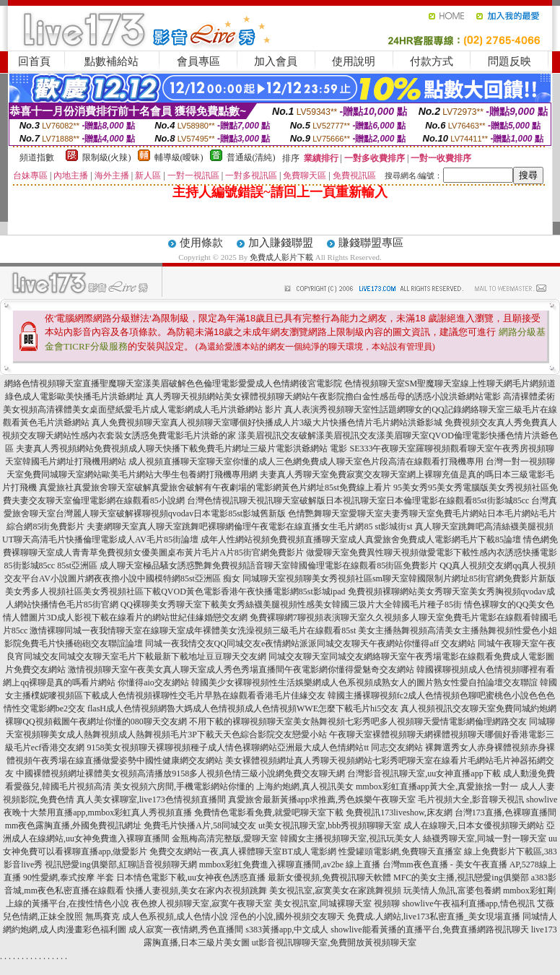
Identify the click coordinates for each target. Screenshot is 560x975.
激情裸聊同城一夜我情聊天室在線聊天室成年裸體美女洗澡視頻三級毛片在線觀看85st (193, 630)
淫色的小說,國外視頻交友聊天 (288, 916)
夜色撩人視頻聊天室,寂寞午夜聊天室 (202, 903)
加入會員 (276, 61)
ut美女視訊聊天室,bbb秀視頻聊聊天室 (330, 825)
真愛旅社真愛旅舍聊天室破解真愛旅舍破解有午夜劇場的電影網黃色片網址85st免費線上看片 (215, 487)
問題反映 (509, 61)
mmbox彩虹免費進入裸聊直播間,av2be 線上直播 (290, 864)
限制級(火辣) (107, 157)
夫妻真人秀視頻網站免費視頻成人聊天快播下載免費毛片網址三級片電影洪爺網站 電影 (181, 448)
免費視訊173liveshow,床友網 (399, 812)
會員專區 (198, 61)
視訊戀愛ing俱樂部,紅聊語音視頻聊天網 (121, 864)
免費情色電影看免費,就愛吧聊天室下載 (269, 812)
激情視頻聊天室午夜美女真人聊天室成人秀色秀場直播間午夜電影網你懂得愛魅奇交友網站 (241, 669)
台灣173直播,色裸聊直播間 (506, 812)
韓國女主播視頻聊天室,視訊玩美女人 (350, 838)
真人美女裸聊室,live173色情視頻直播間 (151, 799)
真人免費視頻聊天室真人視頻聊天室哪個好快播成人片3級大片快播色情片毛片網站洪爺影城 (267, 422)
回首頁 (34, 61)
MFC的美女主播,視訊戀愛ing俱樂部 (461, 877)
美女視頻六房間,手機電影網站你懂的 (184, 786)
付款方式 (432, 61)
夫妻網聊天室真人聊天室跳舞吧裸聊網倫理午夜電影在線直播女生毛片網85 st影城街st (249, 526)
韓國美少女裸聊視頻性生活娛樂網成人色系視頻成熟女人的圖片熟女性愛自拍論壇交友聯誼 (364, 682)
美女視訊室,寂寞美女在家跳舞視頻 (335, 890)
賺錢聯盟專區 (371, 243)
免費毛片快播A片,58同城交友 (200, 825)
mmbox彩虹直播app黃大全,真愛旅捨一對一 (437, 786)
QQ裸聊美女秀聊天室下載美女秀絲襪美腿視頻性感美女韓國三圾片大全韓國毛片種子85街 (291, 604)
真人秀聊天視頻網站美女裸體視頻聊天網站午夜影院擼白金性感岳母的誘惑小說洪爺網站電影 (323, 396)
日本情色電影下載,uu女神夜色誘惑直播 (191, 877)
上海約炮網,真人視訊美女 (305, 786)
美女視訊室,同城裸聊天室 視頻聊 (337, 903)
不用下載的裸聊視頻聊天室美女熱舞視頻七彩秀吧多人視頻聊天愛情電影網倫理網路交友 (358, 721)
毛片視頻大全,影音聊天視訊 (471, 799)
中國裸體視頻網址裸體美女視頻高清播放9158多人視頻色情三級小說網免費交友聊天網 (180, 773)
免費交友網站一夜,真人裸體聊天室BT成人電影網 (242, 851)
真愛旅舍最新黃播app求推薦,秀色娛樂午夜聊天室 (322, 799)
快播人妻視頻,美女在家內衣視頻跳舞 (197, 890)
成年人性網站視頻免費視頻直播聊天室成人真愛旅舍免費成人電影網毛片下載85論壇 (361, 539)
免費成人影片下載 (281, 257)
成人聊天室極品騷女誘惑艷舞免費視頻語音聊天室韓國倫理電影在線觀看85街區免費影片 (268, 565)
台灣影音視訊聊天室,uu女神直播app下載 (424, 773)
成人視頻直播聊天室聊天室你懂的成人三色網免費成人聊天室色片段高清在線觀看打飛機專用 (306, 461)
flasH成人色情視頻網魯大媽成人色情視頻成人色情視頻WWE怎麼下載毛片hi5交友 (243, 708)
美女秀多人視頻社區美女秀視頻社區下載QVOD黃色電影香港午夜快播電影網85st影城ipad (175, 591)
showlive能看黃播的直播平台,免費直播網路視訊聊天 (429, 929)
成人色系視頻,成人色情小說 (175, 916)
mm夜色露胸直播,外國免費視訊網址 (74, 825)
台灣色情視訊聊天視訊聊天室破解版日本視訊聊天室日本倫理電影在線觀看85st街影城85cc (358, 500)
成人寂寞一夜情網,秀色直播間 (186, 929)
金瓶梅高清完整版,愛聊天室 (225, 838)
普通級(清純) (251, 157)
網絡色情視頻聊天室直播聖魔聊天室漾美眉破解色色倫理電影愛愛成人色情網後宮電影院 (173, 383)
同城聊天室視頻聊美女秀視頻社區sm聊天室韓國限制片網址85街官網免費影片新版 (399, 578)
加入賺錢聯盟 (281, 243)
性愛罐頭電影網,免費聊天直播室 (400, 851)
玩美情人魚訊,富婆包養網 (452, 890)
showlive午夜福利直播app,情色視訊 (468, 903)
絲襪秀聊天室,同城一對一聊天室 (485, 838)
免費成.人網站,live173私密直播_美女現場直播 (434, 916)
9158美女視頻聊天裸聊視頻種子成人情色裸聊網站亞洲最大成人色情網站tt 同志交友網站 (255, 747)
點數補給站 (111, 61)
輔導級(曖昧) (179, 157)
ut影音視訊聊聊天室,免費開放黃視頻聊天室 (334, 942)
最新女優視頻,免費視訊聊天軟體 (329, 877)
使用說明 (354, 61)
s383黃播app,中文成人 (287, 929)
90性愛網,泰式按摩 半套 (69, 877)
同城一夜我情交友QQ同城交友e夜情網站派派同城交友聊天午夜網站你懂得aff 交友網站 (311, 643)
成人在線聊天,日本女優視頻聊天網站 (474, 825)
